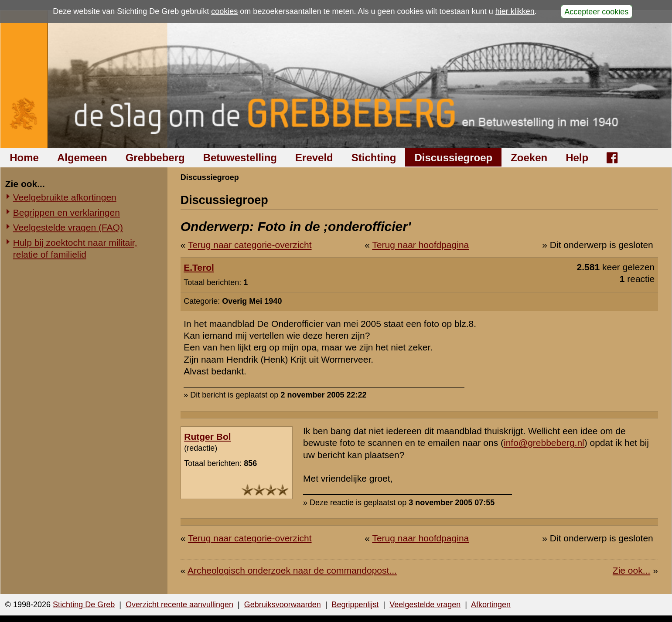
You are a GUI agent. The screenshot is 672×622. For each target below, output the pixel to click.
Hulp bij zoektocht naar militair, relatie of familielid (75, 248)
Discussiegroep (453, 158)
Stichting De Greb (84, 605)
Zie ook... (631, 570)
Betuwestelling (240, 158)
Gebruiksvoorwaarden (283, 605)
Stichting (374, 158)
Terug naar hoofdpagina (420, 245)
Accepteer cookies (596, 11)
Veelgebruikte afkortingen (65, 197)
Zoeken (529, 158)
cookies (224, 11)
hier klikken (515, 11)
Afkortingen (491, 605)
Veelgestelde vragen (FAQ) (68, 227)
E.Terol (199, 267)
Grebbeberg (155, 158)
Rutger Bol (207, 437)
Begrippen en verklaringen (67, 212)
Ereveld (314, 158)
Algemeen (82, 158)
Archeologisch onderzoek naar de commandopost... (292, 570)
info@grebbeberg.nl (544, 443)
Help (577, 158)
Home (24, 158)
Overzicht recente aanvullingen (179, 605)
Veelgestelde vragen (425, 605)
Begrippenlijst (355, 605)
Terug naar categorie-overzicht (250, 245)
